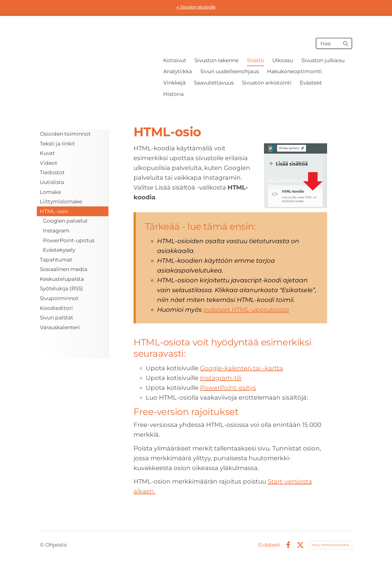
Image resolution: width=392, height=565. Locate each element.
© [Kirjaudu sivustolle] (43, 545)
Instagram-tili (221, 378)
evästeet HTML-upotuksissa (246, 310)
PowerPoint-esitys (228, 388)
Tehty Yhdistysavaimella (330, 545)
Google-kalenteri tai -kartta (241, 368)
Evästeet (269, 545)
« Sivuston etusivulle (196, 7)
